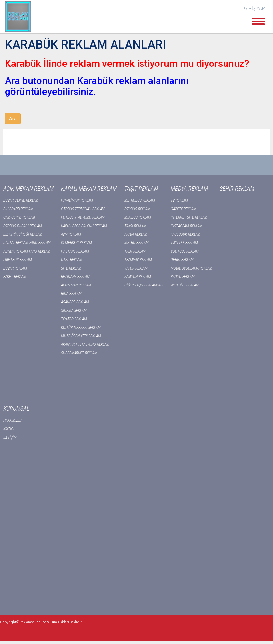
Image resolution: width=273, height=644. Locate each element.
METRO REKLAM (136, 243)
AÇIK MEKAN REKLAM (28, 189)
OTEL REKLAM (72, 260)
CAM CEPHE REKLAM (19, 217)
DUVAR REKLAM (15, 268)
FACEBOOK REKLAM (186, 234)
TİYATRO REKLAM (74, 319)
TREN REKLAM (135, 251)
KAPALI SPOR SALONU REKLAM (84, 226)
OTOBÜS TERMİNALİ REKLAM (83, 209)
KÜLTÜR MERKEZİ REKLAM (81, 328)
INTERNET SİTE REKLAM (189, 217)
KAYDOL (9, 429)
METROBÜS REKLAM (140, 200)
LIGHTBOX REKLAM (18, 260)
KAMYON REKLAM (138, 277)
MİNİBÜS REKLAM (138, 217)
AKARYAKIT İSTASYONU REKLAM (85, 344)
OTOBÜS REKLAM (137, 209)
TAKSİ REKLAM (135, 226)
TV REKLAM (179, 200)
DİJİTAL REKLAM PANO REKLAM (27, 243)
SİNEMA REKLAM (74, 311)
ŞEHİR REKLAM (237, 189)
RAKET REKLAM (15, 277)
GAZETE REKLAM (184, 209)
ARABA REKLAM (136, 234)
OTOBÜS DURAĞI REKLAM (23, 226)
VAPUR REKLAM (136, 268)
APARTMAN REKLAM (76, 285)
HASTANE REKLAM (75, 251)
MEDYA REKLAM (189, 189)
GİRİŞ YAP (254, 8)
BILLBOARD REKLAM (18, 209)
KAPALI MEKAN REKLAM (89, 189)
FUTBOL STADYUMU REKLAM (83, 217)
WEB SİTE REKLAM (185, 285)
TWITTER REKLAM (184, 243)
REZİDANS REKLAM (75, 277)
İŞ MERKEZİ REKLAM (77, 243)
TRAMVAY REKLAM (138, 260)
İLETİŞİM (10, 437)
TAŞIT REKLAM (141, 189)
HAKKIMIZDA (13, 420)
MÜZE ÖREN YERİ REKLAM (81, 336)
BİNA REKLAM (71, 294)
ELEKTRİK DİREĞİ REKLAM (23, 234)
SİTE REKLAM (71, 268)
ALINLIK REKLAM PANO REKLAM (27, 251)
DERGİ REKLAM (182, 260)
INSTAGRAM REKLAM (187, 226)
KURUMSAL (16, 409)
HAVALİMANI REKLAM (77, 200)
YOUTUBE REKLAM (185, 251)
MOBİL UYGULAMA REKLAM (191, 268)
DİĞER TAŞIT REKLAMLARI (144, 285)
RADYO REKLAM (183, 277)
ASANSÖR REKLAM (75, 302)
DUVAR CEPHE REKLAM (21, 200)
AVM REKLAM (71, 234)
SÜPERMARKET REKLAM (79, 353)
